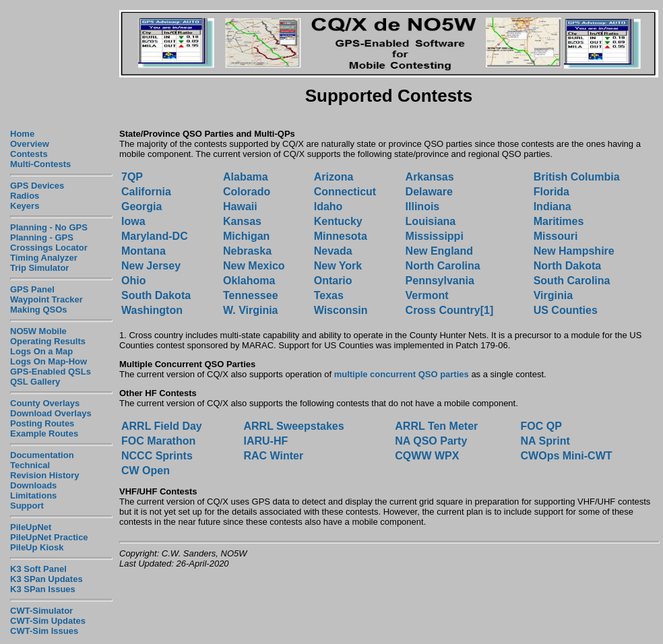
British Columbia (577, 177)
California (146, 192)
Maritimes (559, 221)
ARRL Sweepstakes (293, 426)
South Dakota (156, 295)
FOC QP (541, 426)
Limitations (33, 495)
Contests (29, 154)
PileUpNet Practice (49, 537)
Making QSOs (39, 310)
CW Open (146, 471)
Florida (551, 192)
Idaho (328, 206)
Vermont (427, 295)
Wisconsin (341, 310)
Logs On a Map (41, 351)
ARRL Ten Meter (436, 426)
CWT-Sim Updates (48, 621)
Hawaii (240, 206)
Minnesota (341, 236)
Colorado (247, 192)
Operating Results (48, 341)
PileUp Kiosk (37, 547)
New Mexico (254, 266)
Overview (30, 144)
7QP (132, 177)
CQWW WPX (427, 456)
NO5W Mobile (38, 331)
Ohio (133, 281)
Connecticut (345, 192)
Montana (144, 251)
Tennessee (251, 295)
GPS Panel (32, 289)
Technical (30, 465)
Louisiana (431, 221)
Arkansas (430, 177)
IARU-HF (265, 441)
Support (27, 506)
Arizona (334, 177)
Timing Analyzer (44, 258)
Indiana (552, 206)
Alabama (247, 177)
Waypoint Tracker (46, 299)
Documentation (42, 455)
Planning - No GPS (49, 227)
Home (22, 134)
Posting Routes (42, 423)
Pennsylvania (440, 281)
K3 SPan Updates (46, 579)
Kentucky (338, 221)
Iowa (133, 221)
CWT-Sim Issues (44, 631)
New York (338, 266)
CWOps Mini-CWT (567, 456)
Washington (152, 310)
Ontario (333, 281)
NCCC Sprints (157, 456)
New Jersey (151, 266)
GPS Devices (37, 186)
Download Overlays (51, 413)
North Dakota (567, 266)
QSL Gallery (35, 382)
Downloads (33, 485)
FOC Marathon (158, 441)
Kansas (242, 221)
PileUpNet (31, 527)
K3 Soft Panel (38, 569)
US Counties (566, 310)
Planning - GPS (42, 237)
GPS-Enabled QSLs (51, 372)
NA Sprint (545, 441)
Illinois (423, 206)
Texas (329, 295)
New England (439, 251)
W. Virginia (251, 310)
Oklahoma (249, 281)
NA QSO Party (431, 441)
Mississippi (435, 236)
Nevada (333, 251)
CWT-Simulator (41, 611)
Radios (25, 196)
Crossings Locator (49, 248)
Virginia (553, 295)
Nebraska (247, 251)
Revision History (45, 475)
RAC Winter (273, 456)
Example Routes (44, 433)
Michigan (246, 236)
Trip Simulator (39, 268)
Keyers (25, 206)
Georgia (141, 206)
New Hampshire (574, 251)
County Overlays (45, 403)
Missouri (556, 236)
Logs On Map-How (49, 361)
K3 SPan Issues (43, 589)
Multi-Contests (40, 164)
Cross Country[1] (450, 310)
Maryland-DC (155, 236)
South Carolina (572, 281)
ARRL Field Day (162, 426)
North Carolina (443, 266)
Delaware (429, 192)
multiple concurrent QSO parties (402, 374)
